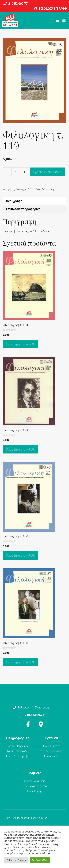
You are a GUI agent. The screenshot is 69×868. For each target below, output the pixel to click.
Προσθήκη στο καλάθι (47, 172)
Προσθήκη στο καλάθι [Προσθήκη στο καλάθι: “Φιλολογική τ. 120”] (20, 662)
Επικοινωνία (51, 756)
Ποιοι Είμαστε (51, 746)
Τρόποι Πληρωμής (18, 746)
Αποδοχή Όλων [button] (40, 860)
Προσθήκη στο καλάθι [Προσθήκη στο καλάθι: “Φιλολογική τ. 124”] (20, 344)
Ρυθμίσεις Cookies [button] (16, 860)
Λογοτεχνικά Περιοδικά (28, 189)
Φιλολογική (48, 189)
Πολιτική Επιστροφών (18, 756)
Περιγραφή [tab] (14, 201)
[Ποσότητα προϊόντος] (16, 172)
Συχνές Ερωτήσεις (35, 781)
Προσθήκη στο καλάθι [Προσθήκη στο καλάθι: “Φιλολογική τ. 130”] (20, 555)
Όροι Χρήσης (35, 791)
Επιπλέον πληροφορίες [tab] (23, 209)
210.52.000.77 (34, 715)
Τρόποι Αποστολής (18, 751)
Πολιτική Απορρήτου (35, 786)
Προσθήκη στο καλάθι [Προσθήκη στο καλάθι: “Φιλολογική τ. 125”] (20, 449)
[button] (60, 44)
